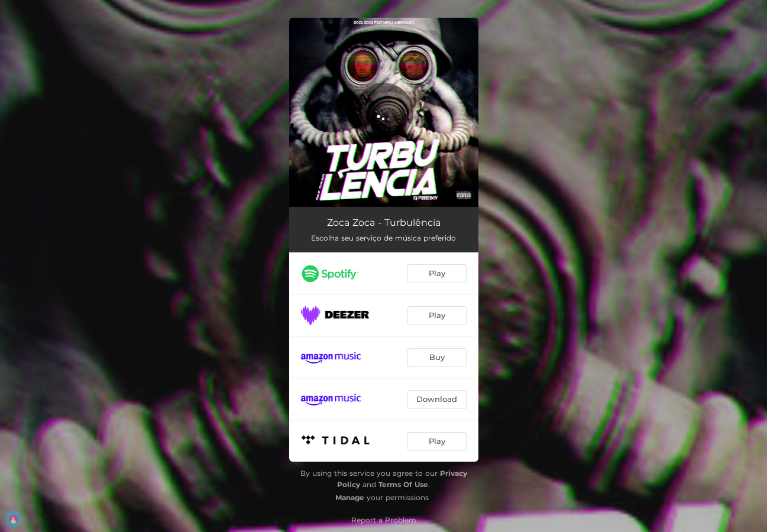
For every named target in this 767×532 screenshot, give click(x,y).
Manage (350, 497)
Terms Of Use (403, 484)
